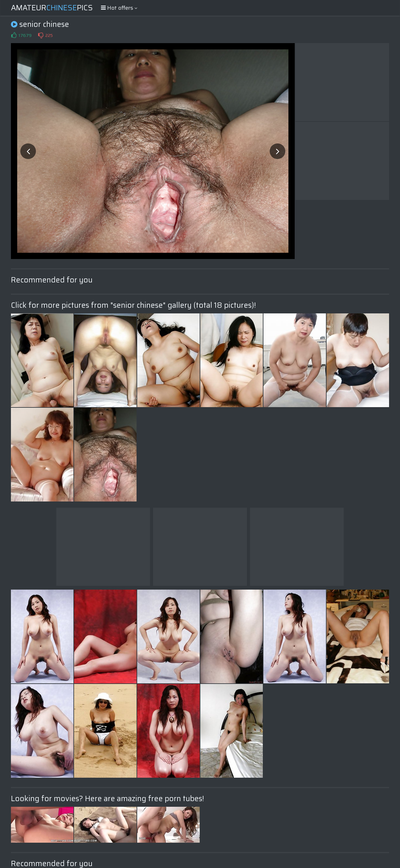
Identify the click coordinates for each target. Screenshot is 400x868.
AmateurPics (52, 8)
